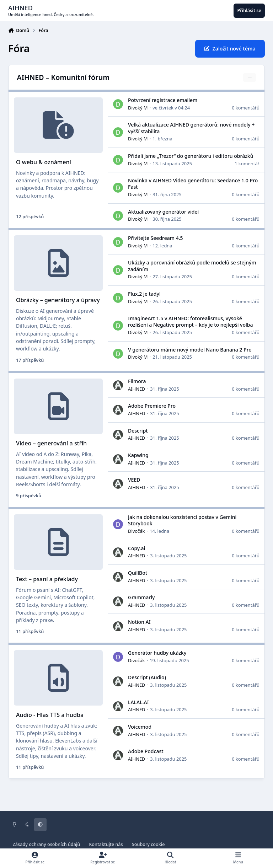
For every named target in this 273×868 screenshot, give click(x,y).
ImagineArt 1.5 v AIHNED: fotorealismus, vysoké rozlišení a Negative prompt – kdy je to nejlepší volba (190, 322)
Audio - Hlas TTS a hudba (50, 715)
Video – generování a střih (51, 444)
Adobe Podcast (146, 752)
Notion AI (139, 622)
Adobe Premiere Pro (152, 406)
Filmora (137, 382)
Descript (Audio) (147, 678)
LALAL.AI (138, 702)
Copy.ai (136, 548)
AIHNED (136, 389)
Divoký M (138, 108)
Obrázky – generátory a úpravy (58, 300)
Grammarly (141, 598)
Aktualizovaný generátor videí (163, 212)
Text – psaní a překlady (47, 579)
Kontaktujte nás (106, 844)
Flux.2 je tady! (144, 294)
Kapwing (138, 456)
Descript (138, 431)
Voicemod (140, 727)
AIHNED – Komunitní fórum (63, 77)
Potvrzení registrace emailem (163, 100)
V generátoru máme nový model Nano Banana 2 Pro (190, 350)
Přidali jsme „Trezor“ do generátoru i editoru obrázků (191, 156)
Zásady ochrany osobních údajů (47, 844)
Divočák (136, 531)
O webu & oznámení (44, 162)
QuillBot (138, 573)
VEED (134, 480)
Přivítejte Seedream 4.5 (155, 238)
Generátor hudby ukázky (157, 653)
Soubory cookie (148, 844)
